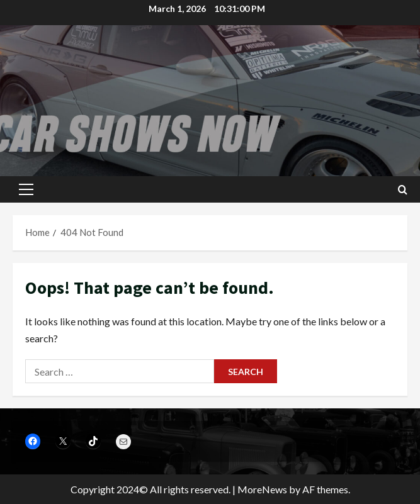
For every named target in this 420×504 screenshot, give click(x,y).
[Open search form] (403, 190)
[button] (26, 189)
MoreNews (262, 489)
